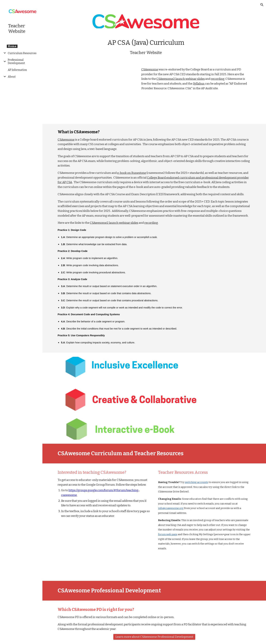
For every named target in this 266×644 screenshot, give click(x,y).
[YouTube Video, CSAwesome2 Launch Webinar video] (96, 93)
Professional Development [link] (16, 61)
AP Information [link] (17, 70)
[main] (146, 47)
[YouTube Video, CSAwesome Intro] (104, 549)
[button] (262, 5)
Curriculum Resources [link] (22, 53)
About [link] (12, 77)
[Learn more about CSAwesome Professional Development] (154, 637)
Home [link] (12, 46)
